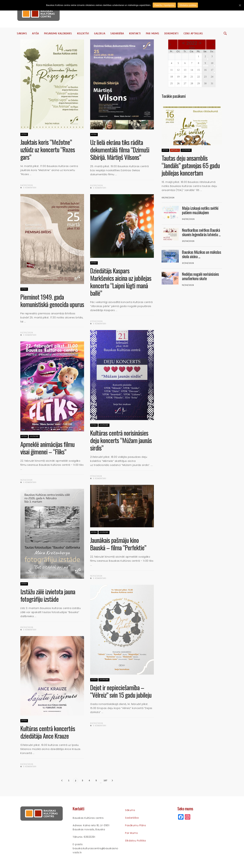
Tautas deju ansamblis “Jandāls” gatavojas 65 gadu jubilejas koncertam (191, 165)
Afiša (35, 33)
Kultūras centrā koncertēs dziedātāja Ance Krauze (48, 732)
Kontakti (135, 33)
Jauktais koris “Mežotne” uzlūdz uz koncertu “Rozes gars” (48, 149)
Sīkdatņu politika (135, 841)
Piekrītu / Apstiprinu (164, 5)
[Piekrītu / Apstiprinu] (240, 5)
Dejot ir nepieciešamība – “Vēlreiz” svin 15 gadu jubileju (121, 691)
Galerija (100, 33)
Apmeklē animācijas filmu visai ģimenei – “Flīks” (47, 448)
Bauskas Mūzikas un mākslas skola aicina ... (201, 254)
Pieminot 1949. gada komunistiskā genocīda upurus (52, 301)
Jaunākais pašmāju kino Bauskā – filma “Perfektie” (118, 544)
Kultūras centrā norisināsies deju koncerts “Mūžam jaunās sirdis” (121, 440)
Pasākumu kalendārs (58, 33)
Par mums (153, 33)
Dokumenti (171, 33)
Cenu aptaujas (193, 33)
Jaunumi (104, 425)
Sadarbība (117, 33)
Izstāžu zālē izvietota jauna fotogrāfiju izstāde (48, 595)
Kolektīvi (83, 33)
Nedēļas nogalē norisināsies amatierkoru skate (200, 276)
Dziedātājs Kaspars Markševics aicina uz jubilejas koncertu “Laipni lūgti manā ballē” (121, 282)
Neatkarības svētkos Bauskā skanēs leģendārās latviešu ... (201, 232)
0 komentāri (28, 188)
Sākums (22, 33)
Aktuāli (175, 150)
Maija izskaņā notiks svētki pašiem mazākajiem (200, 210)
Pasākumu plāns (135, 825)
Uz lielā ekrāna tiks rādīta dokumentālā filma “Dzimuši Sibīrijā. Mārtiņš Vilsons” (120, 150)
